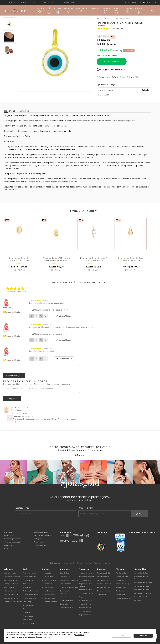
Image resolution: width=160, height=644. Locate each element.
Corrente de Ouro (66, 584)
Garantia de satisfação (12, 542)
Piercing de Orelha (122, 577)
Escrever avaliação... (14, 376)
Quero (139, 514)
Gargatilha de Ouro (66, 608)
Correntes (68, 10)
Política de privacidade (13, 539)
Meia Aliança (27, 602)
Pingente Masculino (86, 600)
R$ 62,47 (111, 44)
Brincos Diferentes (48, 591)
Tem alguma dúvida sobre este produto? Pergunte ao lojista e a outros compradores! (37, 384)
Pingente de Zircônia (86, 593)
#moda (91, 450)
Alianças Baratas (10, 573)
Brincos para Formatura (50, 602)
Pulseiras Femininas (104, 584)
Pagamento (39, 542)
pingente (10, 147)
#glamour (81, 450)
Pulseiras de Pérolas (104, 591)
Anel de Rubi (27, 584)
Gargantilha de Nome (142, 586)
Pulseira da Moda (103, 577)
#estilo (99, 450)
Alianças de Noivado (11, 584)
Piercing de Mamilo (122, 587)
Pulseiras (106, 10)
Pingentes (94, 10)
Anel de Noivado (29, 605)
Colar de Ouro (65, 573)
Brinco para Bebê (47, 577)
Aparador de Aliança (11, 598)
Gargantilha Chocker (141, 597)
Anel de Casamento (30, 598)
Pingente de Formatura (87, 577)
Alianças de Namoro (11, 580)
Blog (6, 548)
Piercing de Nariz (122, 580)
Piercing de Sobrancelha (124, 598)
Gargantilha (64, 604)
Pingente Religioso (85, 611)
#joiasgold (63, 450)
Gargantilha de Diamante (143, 582)
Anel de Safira (28, 587)
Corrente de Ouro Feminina (69, 587)
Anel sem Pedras (29, 623)
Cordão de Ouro (65, 577)
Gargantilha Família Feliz (143, 593)
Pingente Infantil (85, 597)
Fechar (121, 636)
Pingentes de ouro (66, 600)
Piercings (117, 10)
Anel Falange (27, 620)
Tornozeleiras (102, 595)
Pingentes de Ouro (85, 615)
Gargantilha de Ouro (141, 573)
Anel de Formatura (29, 577)
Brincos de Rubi (47, 584)
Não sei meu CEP (103, 95)
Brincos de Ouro (47, 573)
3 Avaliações (118, 28)
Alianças (40, 10)
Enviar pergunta (12, 399)
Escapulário (138, 600)
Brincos (58, 10)
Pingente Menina (85, 604)
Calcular (146, 90)
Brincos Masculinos (48, 598)
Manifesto (8, 545)
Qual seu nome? (22, 508)
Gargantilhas (81, 10)
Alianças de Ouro (10, 587)
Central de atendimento (43, 535)
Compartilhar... (64, 316)
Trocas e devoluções (41, 545)
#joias (72, 450)
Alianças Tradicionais (12, 595)
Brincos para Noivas (48, 595)
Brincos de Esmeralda (49, 580)
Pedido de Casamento (30, 591)
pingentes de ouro (20, 179)
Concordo (143, 636)
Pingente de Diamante (86, 573)
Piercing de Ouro (122, 573)
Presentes (128, 10)
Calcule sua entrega (106, 85)
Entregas (38, 539)
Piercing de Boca (122, 595)
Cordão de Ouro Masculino (69, 580)
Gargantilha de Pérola (142, 590)
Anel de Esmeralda (29, 573)
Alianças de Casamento (12, 577)
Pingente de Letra (85, 580)
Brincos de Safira (47, 587)
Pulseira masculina (104, 587)
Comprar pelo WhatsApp (113, 69)
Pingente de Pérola (85, 590)
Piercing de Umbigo (123, 584)
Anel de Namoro (28, 580)
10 (99, 44)
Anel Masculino (28, 616)
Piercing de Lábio (122, 591)
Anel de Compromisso (30, 595)
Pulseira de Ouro (103, 580)
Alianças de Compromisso (13, 602)
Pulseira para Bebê (104, 573)
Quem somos (9, 535)
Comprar (112, 62)
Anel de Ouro (27, 612)
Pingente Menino (85, 608)
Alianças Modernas (11, 591)
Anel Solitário (27, 609)
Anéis (49, 10)
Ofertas (138, 11)
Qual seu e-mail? (86, 508)
